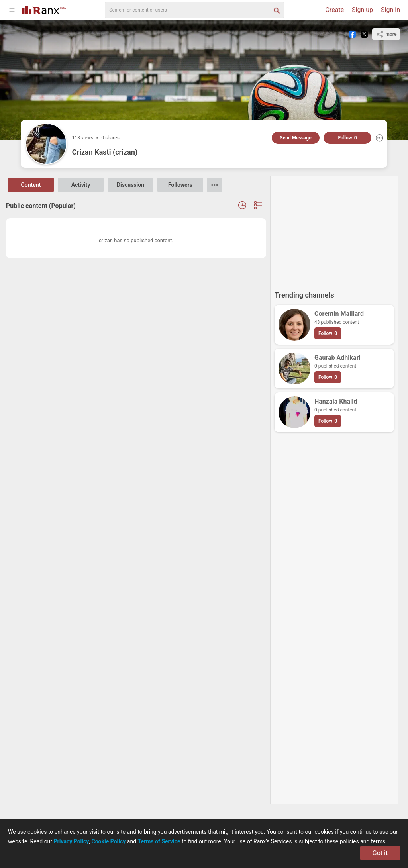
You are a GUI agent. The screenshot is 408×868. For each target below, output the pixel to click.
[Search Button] (276, 10)
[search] (194, 10)
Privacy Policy (72, 841)
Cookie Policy (109, 841)
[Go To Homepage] (44, 9)
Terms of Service (159, 841)
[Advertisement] (334, 229)
